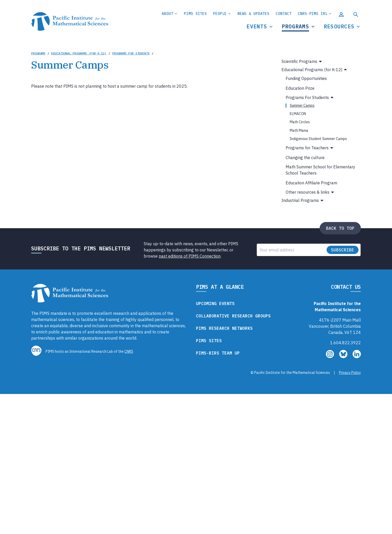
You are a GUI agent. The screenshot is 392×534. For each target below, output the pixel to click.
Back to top (340, 228)
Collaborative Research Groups (233, 316)
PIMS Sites (195, 14)
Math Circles (300, 122)
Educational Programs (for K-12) (79, 53)
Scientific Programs (299, 61)
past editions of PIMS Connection (190, 256)
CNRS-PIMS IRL (313, 14)
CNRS (129, 351)
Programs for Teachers (307, 148)
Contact (284, 14)
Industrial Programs (300, 200)
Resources (339, 26)
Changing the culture (305, 158)
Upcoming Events (215, 303)
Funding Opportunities (306, 78)
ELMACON (298, 114)
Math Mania (299, 130)
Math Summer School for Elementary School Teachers (320, 170)
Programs (295, 26)
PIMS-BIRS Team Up (218, 353)
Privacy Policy (350, 373)
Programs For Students (131, 53)
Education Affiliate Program (311, 183)
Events (257, 26)
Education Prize (300, 88)
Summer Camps (302, 105)
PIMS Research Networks (224, 328)
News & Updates (253, 14)
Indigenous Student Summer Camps (318, 139)
